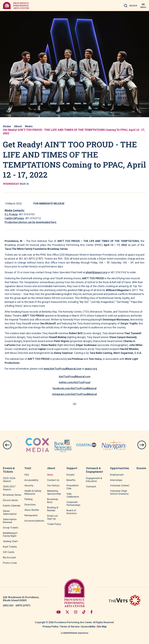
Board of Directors (72, 512)
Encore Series (10, 500)
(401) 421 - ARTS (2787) (17, 605)
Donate (70, 475)
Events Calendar (12, 506)
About (18, 126)
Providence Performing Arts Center (16, 5)
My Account (9, 557)
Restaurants (31, 515)
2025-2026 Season (9, 480)
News (29, 126)
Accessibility (31, 480)
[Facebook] (92, 612)
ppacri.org (91, 369)
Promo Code (10, 563)
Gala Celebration (73, 495)
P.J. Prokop (11, 214)
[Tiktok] (84, 612)
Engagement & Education (94, 480)
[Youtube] (58, 612)
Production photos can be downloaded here (31, 222)
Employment (117, 475)
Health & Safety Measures (33, 492)
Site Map (102, 627)
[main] (74, 213)
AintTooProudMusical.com (75, 377)
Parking (29, 499)
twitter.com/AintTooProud (74, 382)
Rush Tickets (10, 547)
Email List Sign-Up (52, 517)
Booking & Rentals (53, 509)
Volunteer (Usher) (120, 485)
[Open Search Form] (131, 7)
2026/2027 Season (9, 488)
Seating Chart (10, 541)
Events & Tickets (9, 470)
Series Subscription (10, 512)
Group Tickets (11, 528)
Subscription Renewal (10, 521)
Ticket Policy (54, 524)
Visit (28, 468)
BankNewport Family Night (10, 534)
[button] (7, 445)
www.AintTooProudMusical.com (62, 369)
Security (29, 485)
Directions (30, 505)
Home (7, 126)
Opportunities (119, 468)
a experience (74, 633)
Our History (53, 485)
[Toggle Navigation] (143, 5)
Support (72, 468)
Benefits (71, 480)
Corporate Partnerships (73, 504)
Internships (116, 480)
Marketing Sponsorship (54, 492)
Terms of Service (70, 627)
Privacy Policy (50, 627)
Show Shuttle (32, 510)
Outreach (91, 486)
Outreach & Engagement (95, 470)
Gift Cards (9, 552)
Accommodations (34, 521)
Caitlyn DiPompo (14, 218)
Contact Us (53, 480)
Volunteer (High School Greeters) (119, 492)
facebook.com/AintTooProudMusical (74, 388)
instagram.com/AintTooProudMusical (74, 394)
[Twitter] (67, 612)
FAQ (27, 475)
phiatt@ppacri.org (96, 272)
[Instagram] (76, 612)
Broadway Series (12, 495)
